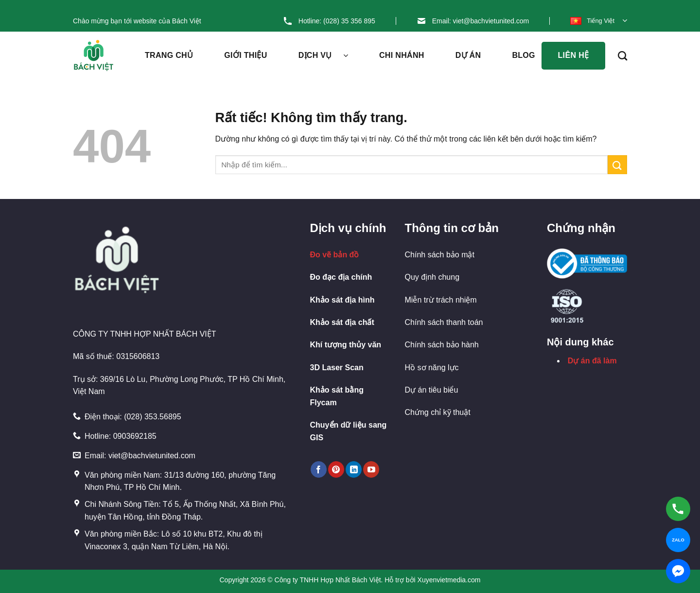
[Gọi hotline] (678, 509)
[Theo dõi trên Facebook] (319, 469)
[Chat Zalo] (678, 540)
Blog (532, 56)
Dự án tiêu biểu (432, 390)
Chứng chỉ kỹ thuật (438, 412)
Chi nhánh (402, 55)
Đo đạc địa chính (341, 277)
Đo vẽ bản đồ (335, 255)
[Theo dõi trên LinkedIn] (354, 469)
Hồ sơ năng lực (432, 368)
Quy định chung (432, 277)
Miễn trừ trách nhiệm (441, 300)
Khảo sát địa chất (342, 322)
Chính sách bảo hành (442, 345)
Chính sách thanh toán (444, 322)
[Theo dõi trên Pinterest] (336, 469)
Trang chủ (169, 55)
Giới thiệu (245, 55)
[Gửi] (617, 165)
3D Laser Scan (337, 368)
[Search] (622, 56)
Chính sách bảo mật (440, 255)
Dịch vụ (323, 56)
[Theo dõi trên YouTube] (371, 469)
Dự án (468, 55)
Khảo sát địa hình (342, 300)
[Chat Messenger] (678, 571)
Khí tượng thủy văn (346, 345)
